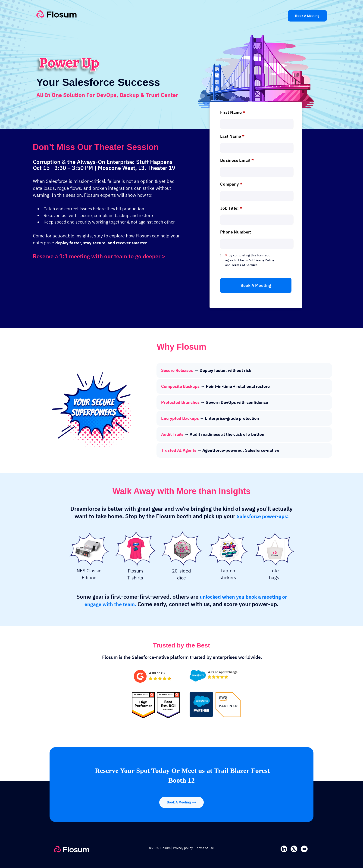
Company (231, 184)
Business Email (237, 160)
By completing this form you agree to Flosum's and (250, 260)
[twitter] (294, 849)
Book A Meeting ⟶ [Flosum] (182, 802)
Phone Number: (236, 232)
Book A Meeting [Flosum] (307, 16)
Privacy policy (183, 848)
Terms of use (205, 848)
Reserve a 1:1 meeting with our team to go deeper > (99, 256)
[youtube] (304, 849)
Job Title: (231, 208)
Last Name (232, 136)
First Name (233, 112)
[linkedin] (284, 849)
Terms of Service (244, 265)
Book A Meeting (256, 285)
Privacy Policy (263, 260)
